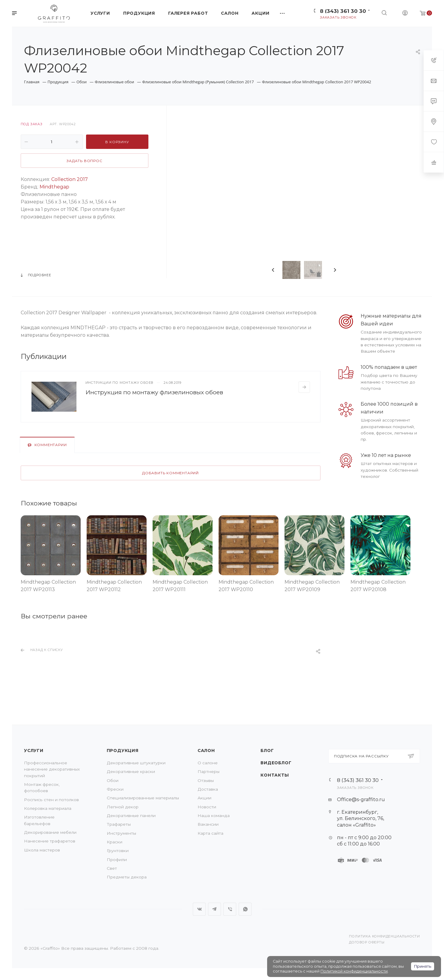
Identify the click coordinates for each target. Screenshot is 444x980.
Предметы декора (127, 877)
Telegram (215, 909)
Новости (207, 807)
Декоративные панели (131, 816)
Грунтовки (118, 851)
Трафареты (119, 824)
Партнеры (209, 771)
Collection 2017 (70, 179)
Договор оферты (367, 942)
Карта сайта (210, 833)
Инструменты (121, 833)
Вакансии (208, 824)
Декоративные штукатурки (136, 763)
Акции (204, 798)
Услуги (34, 751)
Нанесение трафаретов (50, 841)
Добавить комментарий (170, 473)
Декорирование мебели (50, 832)
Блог (267, 751)
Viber (230, 909)
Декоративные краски (131, 771)
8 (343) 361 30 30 (343, 11)
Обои (113, 780)
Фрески (115, 789)
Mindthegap (54, 187)
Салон (206, 751)
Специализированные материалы (143, 798)
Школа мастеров (42, 850)
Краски (115, 842)
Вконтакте (199, 909)
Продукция (123, 751)
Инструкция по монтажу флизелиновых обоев (154, 392)
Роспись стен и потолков (51, 800)
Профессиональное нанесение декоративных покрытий (52, 769)
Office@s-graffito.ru (361, 799)
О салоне (208, 763)
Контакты (275, 775)
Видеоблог (276, 763)
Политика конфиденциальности (384, 936)
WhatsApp (245, 909)
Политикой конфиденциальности (354, 971)
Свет (112, 868)
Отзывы (206, 780)
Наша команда (214, 816)
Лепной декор (123, 807)
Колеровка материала (48, 808)
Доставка (208, 789)
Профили (117, 860)
